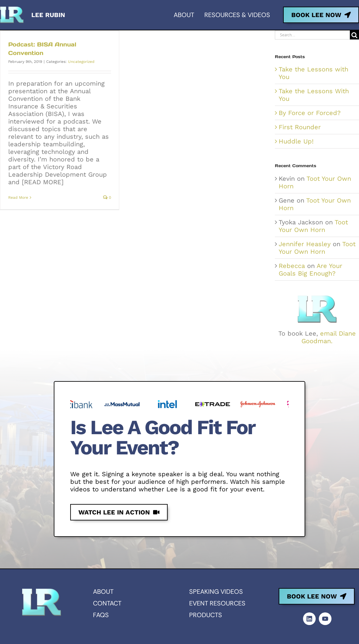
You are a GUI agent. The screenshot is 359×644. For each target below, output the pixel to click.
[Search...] (312, 35)
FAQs (101, 615)
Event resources (217, 603)
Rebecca (292, 266)
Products (206, 615)
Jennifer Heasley (305, 244)
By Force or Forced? (310, 113)
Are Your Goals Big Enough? (310, 270)
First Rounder (300, 127)
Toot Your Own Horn (313, 226)
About (103, 592)
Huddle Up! (296, 141)
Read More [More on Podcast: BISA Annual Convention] (18, 197)
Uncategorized (81, 62)
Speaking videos (216, 592)
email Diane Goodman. (329, 337)
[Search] (354, 35)
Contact (107, 603)
